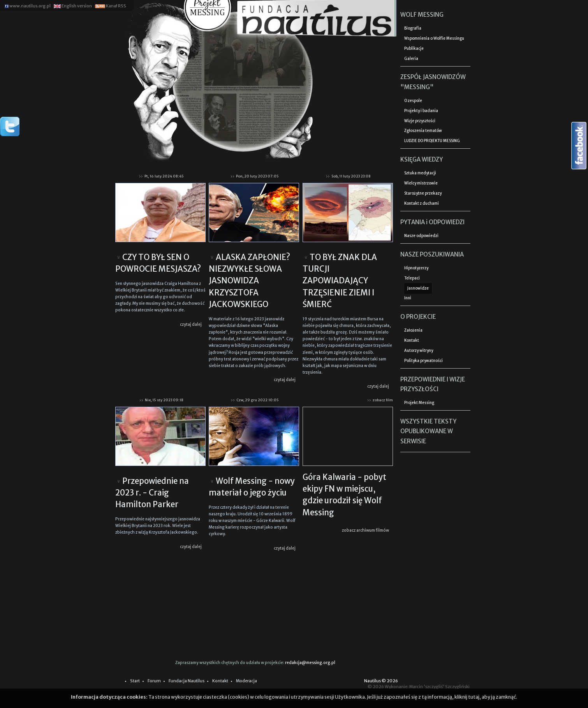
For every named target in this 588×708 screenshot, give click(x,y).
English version (72, 6)
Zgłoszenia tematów (423, 131)
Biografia (413, 28)
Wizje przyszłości (420, 121)
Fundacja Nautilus (187, 681)
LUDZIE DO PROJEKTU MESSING (432, 141)
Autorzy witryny (419, 351)
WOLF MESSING (422, 15)
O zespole (413, 101)
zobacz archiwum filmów (365, 530)
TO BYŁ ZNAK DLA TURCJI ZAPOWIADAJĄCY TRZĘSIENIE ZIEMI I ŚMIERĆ (340, 281)
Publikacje (414, 49)
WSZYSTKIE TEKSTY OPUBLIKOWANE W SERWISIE (428, 431)
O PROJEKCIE (418, 317)
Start (135, 681)
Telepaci (412, 278)
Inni (408, 298)
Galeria (411, 59)
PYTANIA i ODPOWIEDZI (432, 222)
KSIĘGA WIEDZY (422, 159)
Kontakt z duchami (422, 204)
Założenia (413, 330)
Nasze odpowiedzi (421, 236)
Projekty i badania (421, 111)
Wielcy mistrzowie (421, 183)
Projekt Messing (419, 403)
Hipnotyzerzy (416, 268)
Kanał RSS (110, 6)
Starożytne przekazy (423, 193)
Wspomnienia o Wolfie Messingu (434, 39)
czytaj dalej (191, 324)
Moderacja (246, 681)
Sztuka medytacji (420, 173)
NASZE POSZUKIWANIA (432, 254)
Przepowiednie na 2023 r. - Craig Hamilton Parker (152, 493)
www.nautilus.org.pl (28, 6)
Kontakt (412, 341)
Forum (154, 681)
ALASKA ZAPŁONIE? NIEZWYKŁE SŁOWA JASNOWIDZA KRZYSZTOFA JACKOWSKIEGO (249, 281)
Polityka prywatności (423, 361)
